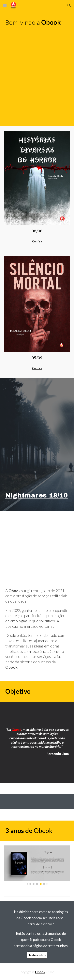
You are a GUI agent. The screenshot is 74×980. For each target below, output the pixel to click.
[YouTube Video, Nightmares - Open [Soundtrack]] (37, 98)
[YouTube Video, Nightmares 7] (37, 51)
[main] (37, 22)
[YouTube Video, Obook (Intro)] (37, 546)
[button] (5, 5)
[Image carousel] (37, 865)
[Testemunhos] (37, 955)
